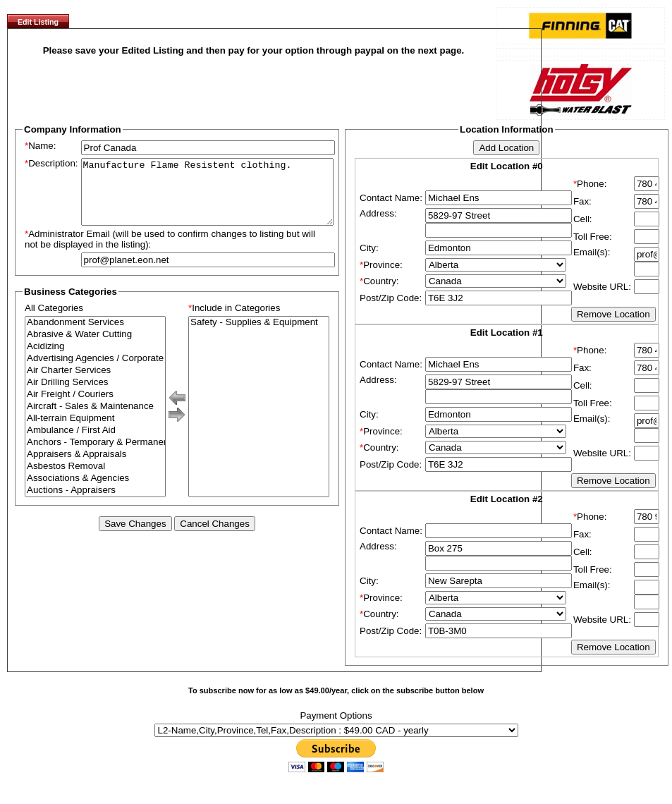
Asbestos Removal (95, 479)
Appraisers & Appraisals (95, 467)
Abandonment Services (95, 335)
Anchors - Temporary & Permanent (95, 455)
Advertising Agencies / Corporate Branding (95, 371)
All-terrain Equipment (95, 431)
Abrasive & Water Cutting (95, 347)
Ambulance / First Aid (95, 443)
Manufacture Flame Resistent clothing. (207, 198)
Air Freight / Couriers (95, 407)
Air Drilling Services (95, 395)
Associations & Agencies (95, 491)
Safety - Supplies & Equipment (259, 335)
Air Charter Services (95, 383)
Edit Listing (38, 22)
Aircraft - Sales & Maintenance (95, 419)
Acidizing (95, 359)
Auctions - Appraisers (95, 503)
